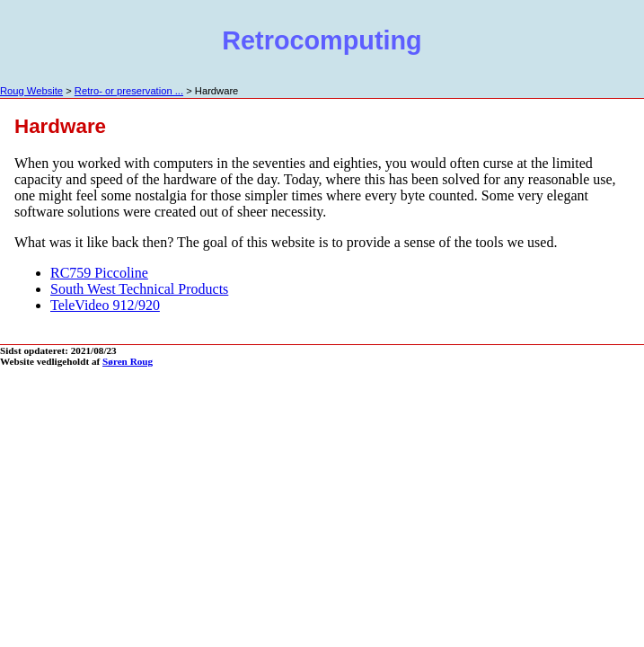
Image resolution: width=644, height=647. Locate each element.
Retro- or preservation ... (129, 91)
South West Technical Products (139, 289)
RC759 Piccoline (99, 273)
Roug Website (31, 91)
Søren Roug (128, 361)
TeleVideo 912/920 (105, 305)
